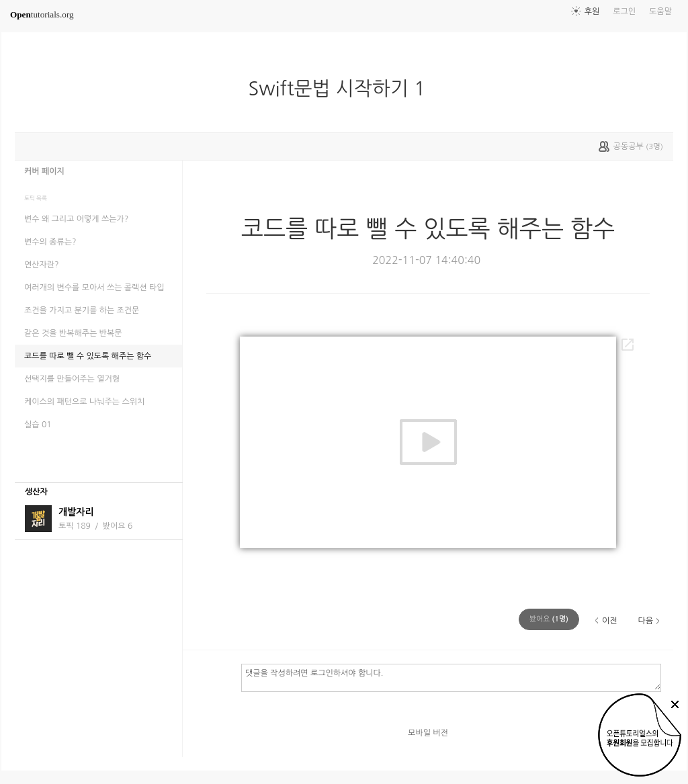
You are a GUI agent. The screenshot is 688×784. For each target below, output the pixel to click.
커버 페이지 (44, 171)
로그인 (624, 11)
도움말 (660, 11)
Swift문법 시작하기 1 (343, 89)
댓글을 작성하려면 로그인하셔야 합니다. (451, 677)
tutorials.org (42, 14)
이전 (610, 621)
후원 (592, 11)
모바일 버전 (428, 733)
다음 (645, 621)
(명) (549, 619)
